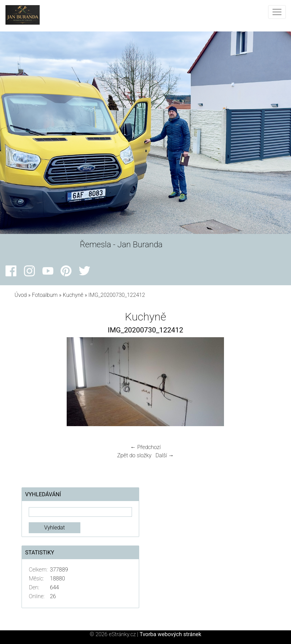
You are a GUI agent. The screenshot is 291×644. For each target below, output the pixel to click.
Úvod (21, 295)
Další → (165, 455)
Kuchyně (73, 295)
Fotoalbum (45, 295)
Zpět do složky (134, 455)
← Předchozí (145, 447)
